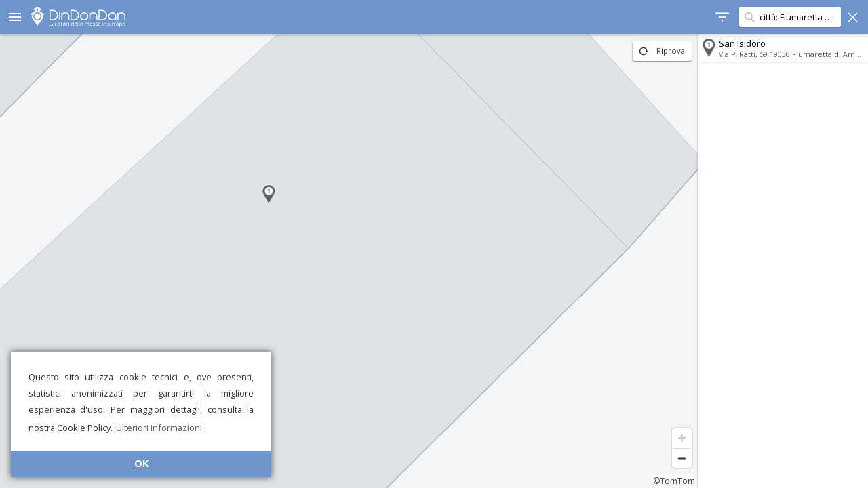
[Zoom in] (682, 438)
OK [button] (141, 463)
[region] (349, 261)
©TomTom (674, 481)
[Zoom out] (682, 458)
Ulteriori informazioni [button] (159, 428)
